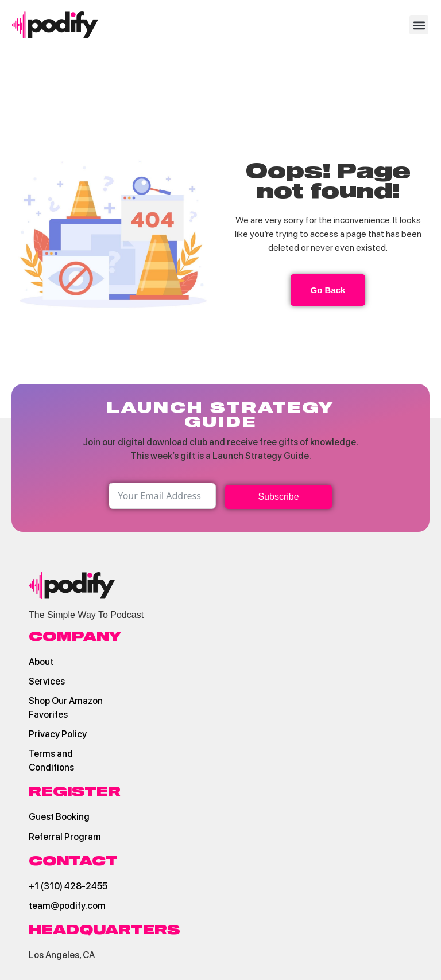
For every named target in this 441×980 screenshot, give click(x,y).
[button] (419, 25)
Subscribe (278, 497)
